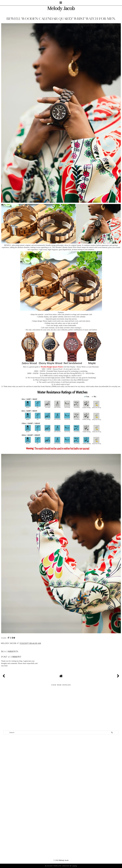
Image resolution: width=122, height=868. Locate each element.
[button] (61, 3)
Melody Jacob (61, 8)
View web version (61, 685)
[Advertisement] (61, 694)
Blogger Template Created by (61, 866)
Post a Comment (11, 657)
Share (5, 647)
